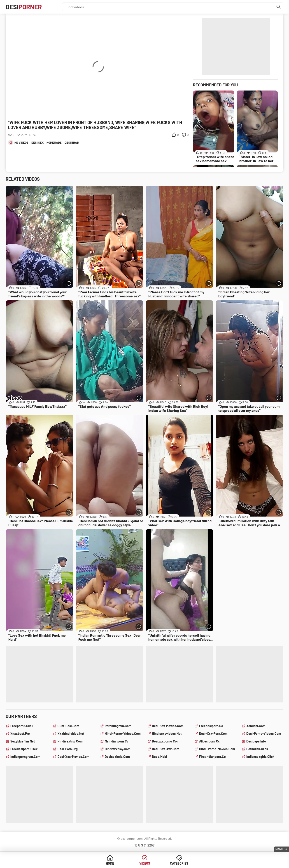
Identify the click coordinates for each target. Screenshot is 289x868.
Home (110, 863)
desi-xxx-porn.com (213, 734)
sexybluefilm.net (23, 741)
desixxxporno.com (166, 741)
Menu (279, 849)
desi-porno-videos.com (264, 734)
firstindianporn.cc (212, 757)
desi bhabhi (73, 142)
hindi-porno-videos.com (123, 734)
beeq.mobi (160, 757)
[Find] (279, 7)
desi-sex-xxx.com (166, 749)
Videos (145, 863)
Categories (179, 863)
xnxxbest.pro (20, 734)
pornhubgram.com (118, 726)
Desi (24, 7)
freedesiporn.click (24, 749)
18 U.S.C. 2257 (144, 845)
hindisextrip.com (70, 741)
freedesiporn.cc (211, 726)
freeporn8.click (22, 726)
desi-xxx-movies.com (73, 757)
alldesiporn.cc (210, 741)
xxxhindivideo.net (71, 734)
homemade (54, 142)
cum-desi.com (68, 726)
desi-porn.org (68, 749)
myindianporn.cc (117, 741)
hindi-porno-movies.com (217, 749)
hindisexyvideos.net (167, 734)
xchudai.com (256, 726)
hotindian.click (257, 749)
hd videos (21, 142)
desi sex (37, 142)
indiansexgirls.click (260, 757)
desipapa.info (256, 741)
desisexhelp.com (117, 757)
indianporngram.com (25, 757)
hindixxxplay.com (118, 749)
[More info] (69, 283)
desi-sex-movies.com (168, 726)
